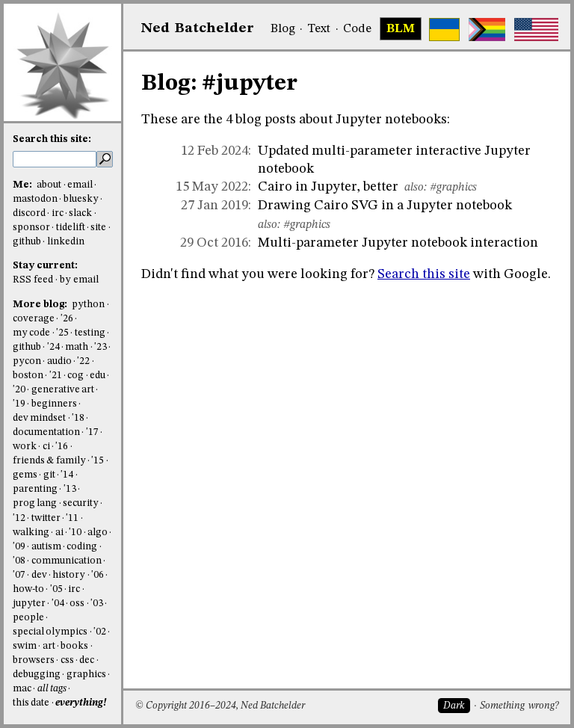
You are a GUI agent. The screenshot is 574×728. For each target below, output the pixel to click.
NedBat (198, 28)
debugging (37, 675)
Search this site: (52, 139)
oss (77, 604)
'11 (72, 518)
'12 (19, 518)
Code (357, 29)
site (98, 228)
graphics (86, 675)
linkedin (66, 242)
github (27, 242)
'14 (67, 475)
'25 (62, 333)
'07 (19, 575)
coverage (34, 319)
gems (25, 475)
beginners (54, 404)
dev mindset (39, 418)
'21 (56, 376)
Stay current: (45, 266)
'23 (101, 347)
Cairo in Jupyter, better (328, 187)
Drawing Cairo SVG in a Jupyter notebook (385, 206)
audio (59, 361)
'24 (53, 347)
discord (29, 213)
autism (46, 547)
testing (90, 333)
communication (67, 561)
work (25, 447)
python (88, 305)
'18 (78, 418)
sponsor (31, 228)
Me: (24, 185)
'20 (19, 390)
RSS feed (33, 280)
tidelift (71, 228)
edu (98, 376)
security (81, 503)
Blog (283, 29)
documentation (46, 432)
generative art (63, 390)
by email (79, 280)
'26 (67, 319)
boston (28, 376)
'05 (56, 589)
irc (58, 213)
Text (319, 29)
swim (25, 646)
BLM (401, 29)
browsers (34, 660)
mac (22, 689)
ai (59, 533)
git (49, 475)
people (28, 618)
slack (80, 213)
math (77, 347)
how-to (28, 589)
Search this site (424, 274)
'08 (19, 561)
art (49, 646)
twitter (46, 518)
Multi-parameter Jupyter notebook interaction (398, 243)
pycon (27, 361)
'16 (62, 447)
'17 (92, 432)
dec (87, 660)
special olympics (50, 632)
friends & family (49, 461)
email (80, 185)
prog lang (35, 503)
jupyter (29, 604)
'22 (83, 361)
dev (39, 575)
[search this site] (55, 159)
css (67, 660)
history (69, 575)
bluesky (81, 199)
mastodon (35, 199)
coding (82, 547)
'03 (97, 604)
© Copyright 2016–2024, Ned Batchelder (220, 706)
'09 (19, 547)
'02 (100, 632)
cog (75, 376)
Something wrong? (519, 706)
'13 (70, 489)
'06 (98, 575)
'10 (75, 533)
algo (98, 533)
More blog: (41, 305)
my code (31, 333)
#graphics (453, 188)
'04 (58, 604)
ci (46, 447)
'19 (19, 404)
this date (31, 703)
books (74, 646)
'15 (98, 461)
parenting (35, 489)
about (49, 185)
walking (31, 533)
